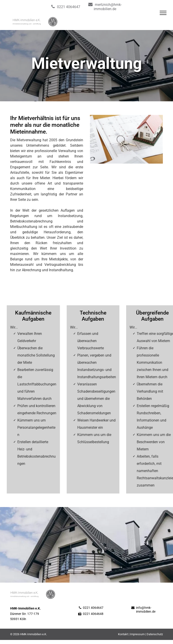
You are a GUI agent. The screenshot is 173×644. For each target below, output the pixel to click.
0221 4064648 (93, 614)
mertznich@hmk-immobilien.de (108, 7)
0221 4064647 (69, 7)
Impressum (137, 634)
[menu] (163, 13)
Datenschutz (155, 634)
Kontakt (123, 634)
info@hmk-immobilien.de (146, 610)
